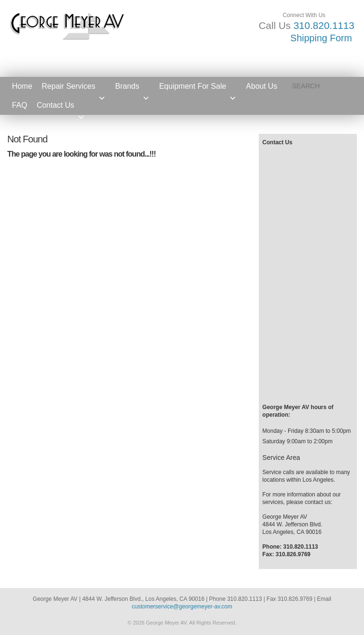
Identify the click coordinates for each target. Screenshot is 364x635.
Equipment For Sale (198, 89)
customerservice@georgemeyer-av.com (182, 607)
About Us (262, 86)
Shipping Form (321, 38)
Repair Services (74, 89)
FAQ (19, 105)
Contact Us (60, 108)
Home (22, 86)
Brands (132, 89)
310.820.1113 (324, 25)
